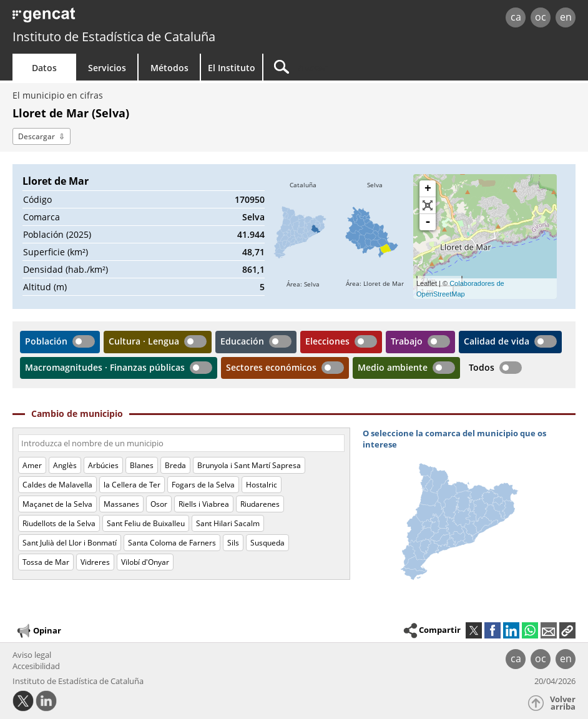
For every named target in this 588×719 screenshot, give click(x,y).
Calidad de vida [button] (497, 341)
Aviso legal (32, 655)
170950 (250, 199)
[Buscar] (370, 67)
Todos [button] (482, 367)
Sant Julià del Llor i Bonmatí (70, 543)
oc (541, 17)
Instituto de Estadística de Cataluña (114, 37)
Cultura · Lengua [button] (144, 341)
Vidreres (95, 562)
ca (516, 17)
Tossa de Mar (46, 562)
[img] (303, 237)
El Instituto (232, 68)
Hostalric (262, 485)
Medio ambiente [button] (393, 367)
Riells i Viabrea (204, 504)
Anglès (65, 465)
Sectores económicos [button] (271, 367)
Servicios (107, 68)
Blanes (142, 465)
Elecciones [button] (327, 341)
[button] (567, 630)
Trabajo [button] (407, 341)
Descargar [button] (37, 136)
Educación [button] (242, 341)
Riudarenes (260, 504)
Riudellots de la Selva (59, 523)
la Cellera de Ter (132, 485)
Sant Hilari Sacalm (228, 523)
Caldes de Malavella (57, 485)
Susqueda (267, 543)
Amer (32, 465)
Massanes (121, 504)
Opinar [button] (38, 631)
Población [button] (46, 341)
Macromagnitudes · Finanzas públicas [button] (105, 367)
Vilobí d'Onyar (145, 562)
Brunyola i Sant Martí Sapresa (249, 465)
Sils (233, 543)
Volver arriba (563, 703)
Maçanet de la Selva (57, 504)
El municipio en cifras (58, 95)
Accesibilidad (36, 666)
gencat (125, 18)
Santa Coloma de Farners (172, 543)
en (566, 17)
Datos (44, 68)
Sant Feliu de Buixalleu (146, 523)
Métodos (169, 68)
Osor (159, 504)
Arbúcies (103, 465)
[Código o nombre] (181, 443)
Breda (175, 465)
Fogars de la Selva (203, 485)
